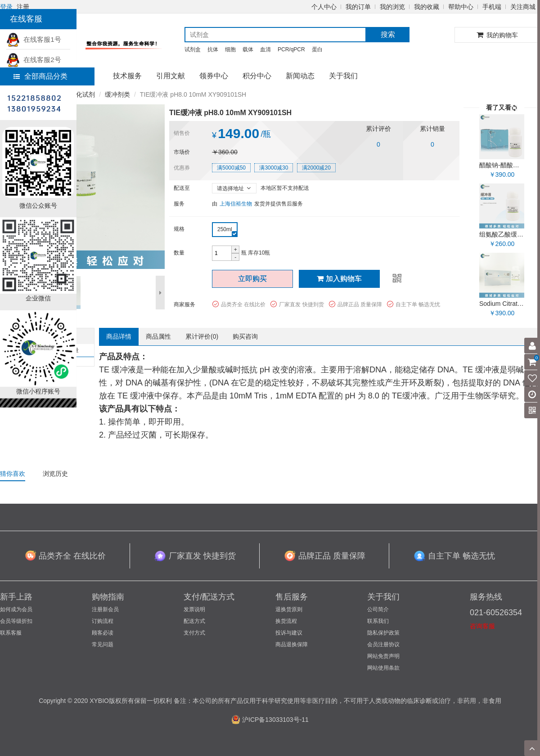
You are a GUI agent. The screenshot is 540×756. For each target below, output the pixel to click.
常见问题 (103, 644)
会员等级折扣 (16, 621)
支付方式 (194, 633)
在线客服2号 (34, 60)
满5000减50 (231, 168)
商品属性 (158, 336)
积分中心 (257, 76)
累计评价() (202, 336)
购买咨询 (245, 336)
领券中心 (214, 76)
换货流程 (286, 621)
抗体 (213, 49)
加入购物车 (339, 279)
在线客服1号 (34, 39)
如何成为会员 (16, 609)
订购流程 (103, 621)
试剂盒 (193, 49)
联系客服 (11, 633)
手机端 (492, 7)
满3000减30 (274, 168)
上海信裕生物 (236, 204)
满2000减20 (316, 168)
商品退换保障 (292, 644)
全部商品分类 (40, 76)
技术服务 (127, 76)
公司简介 (378, 609)
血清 (265, 49)
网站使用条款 (383, 668)
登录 (6, 7)
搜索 (388, 34)
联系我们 (378, 621)
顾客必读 (103, 633)
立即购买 (252, 279)
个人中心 (324, 7)
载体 (248, 49)
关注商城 (523, 7)
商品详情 (119, 336)
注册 (23, 7)
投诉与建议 (289, 633)
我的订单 (358, 7)
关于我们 (343, 76)
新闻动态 (300, 76)
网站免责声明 (383, 656)
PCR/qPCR (291, 49)
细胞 (230, 49)
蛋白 (317, 49)
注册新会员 (105, 609)
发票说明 (194, 609)
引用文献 (171, 76)
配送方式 (194, 621)
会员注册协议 (383, 644)
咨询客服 (482, 626)
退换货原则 (289, 609)
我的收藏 (427, 7)
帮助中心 (461, 7)
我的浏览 (392, 7)
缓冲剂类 (117, 94)
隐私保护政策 (383, 633)
